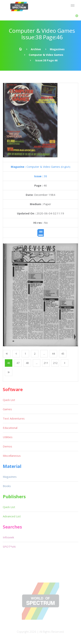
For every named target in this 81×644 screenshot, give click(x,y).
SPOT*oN (9, 547)
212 (55, 363)
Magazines (57, 49)
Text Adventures (14, 418)
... (44, 354)
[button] (77, 16)
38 (41, 176)
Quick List (9, 400)
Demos (7, 446)
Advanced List (12, 516)
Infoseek (8, 537)
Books (7, 486)
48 (27, 363)
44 (53, 354)
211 (46, 363)
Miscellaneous (12, 456)
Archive (36, 49)
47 (18, 363)
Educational (10, 428)
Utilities (8, 437)
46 (9, 363)
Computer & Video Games (46, 55)
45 (63, 354)
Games (7, 409)
